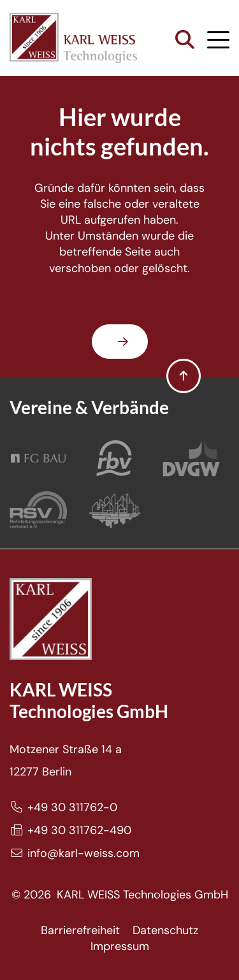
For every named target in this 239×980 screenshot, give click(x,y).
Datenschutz (165, 930)
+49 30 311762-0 (72, 807)
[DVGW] (191, 459)
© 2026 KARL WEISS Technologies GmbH (120, 895)
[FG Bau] (38, 458)
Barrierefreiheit (80, 930)
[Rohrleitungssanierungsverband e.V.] (38, 509)
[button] (185, 40)
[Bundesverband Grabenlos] (115, 509)
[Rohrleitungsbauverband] (115, 458)
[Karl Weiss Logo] (73, 38)
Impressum (120, 946)
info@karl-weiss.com (83, 853)
